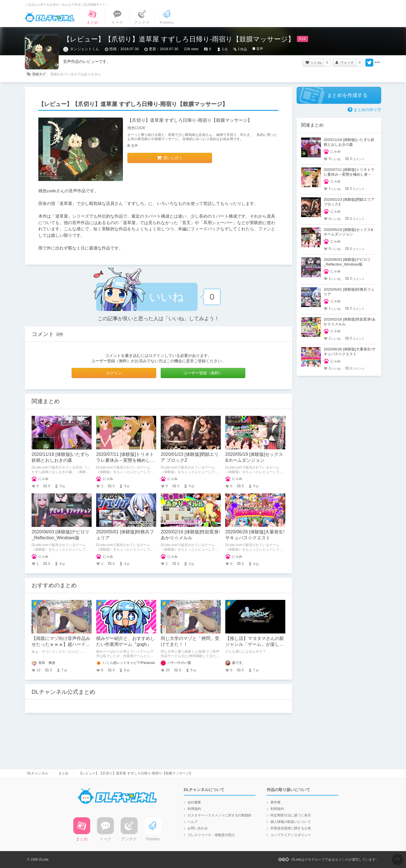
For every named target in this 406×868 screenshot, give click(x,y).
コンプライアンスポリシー (291, 835)
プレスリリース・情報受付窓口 (211, 835)
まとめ (63, 773)
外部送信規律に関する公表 (291, 828)
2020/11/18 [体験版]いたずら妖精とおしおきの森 (349, 142)
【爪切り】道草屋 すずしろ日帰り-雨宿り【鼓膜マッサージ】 (190, 120)
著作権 (275, 802)
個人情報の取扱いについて (291, 822)
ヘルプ (193, 822)
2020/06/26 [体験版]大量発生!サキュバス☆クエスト (350, 352)
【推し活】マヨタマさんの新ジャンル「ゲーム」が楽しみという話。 (255, 644)
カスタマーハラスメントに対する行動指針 (220, 815)
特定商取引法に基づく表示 (291, 815)
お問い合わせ (198, 828)
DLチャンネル (50, 17)
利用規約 (194, 809)
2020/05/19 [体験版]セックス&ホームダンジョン (348, 232)
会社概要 (194, 802)
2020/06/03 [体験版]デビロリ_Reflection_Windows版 (347, 262)
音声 (260, 49)
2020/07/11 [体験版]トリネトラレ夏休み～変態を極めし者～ (125, 460)
